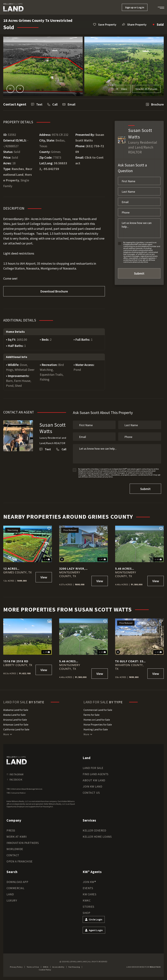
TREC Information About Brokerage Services (24, 789)
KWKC (87, 900)
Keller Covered (94, 830)
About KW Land (94, 780)
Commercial (15, 888)
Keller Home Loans (97, 837)
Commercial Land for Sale (98, 710)
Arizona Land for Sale (15, 720)
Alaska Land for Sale (14, 715)
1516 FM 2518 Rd (16, 661)
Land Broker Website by (143, 967)
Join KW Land (92, 786)
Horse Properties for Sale (98, 724)
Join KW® (89, 882)
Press (11, 830)
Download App (17, 882)
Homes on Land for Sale (97, 720)
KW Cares (89, 894)
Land (10, 894)
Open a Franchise (20, 861)
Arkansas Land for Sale (16, 724)
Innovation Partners (23, 843)
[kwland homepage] (17, 760)
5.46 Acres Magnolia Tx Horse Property (128, 569)
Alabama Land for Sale (16, 710)
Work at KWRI (17, 837)
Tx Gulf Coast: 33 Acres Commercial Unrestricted (130, 661)
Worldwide (15, 849)
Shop (86, 913)
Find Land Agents (96, 774)
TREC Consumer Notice (16, 793)
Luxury (12, 900)
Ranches (18, 169)
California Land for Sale (16, 729)
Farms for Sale (91, 715)
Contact (13, 855)
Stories (88, 907)
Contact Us (91, 793)
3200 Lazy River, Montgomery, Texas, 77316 (72, 569)
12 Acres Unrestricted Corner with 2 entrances (15, 569)
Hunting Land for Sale (96, 729)
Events (88, 888)
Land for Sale (93, 768)
